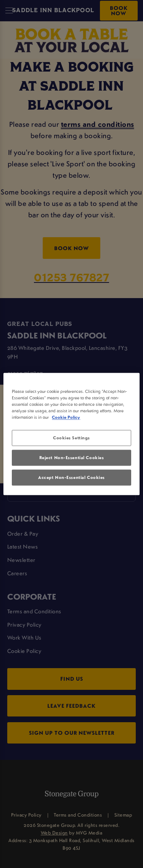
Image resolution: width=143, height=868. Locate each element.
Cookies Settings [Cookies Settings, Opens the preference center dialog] (71, 438)
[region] (71, 434)
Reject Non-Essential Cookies (72, 458)
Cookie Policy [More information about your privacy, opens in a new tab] (66, 417)
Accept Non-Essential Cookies (71, 478)
